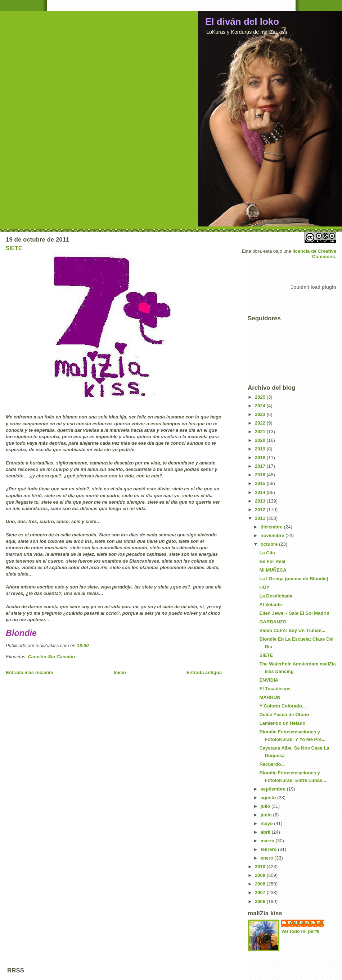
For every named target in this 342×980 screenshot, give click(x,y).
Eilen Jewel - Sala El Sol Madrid (294, 613)
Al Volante (271, 605)
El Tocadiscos (275, 689)
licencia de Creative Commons (314, 254)
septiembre (274, 789)
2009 (261, 875)
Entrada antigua (204, 672)
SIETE (14, 248)
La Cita (267, 553)
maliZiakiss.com (306, 923)
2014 (261, 492)
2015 (261, 483)
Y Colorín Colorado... (282, 706)
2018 (261, 457)
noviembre (273, 535)
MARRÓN (270, 697)
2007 (261, 892)
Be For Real (272, 561)
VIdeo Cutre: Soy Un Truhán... (292, 630)
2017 (261, 466)
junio (267, 815)
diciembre (272, 527)
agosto (269, 798)
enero (268, 858)
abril (266, 832)
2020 (261, 440)
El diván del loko (242, 22)
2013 (261, 501)
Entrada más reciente (30, 672)
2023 (261, 414)
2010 (261, 867)
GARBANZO (273, 622)
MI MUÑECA (273, 570)
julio (266, 806)
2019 (261, 449)
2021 (261, 432)
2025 (261, 397)
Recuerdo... (272, 764)
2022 (261, 423)
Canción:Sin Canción (51, 657)
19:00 (83, 645)
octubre (270, 544)
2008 (261, 884)
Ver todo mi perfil (300, 931)
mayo (267, 823)
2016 (261, 475)
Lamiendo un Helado (282, 723)
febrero (269, 849)
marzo (268, 841)
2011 (261, 518)
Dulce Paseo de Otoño (284, 715)
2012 (261, 510)
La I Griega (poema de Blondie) (294, 579)
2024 (261, 406)
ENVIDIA (269, 680)
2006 (261, 901)
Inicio (120, 672)
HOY (264, 587)
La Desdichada (276, 596)
